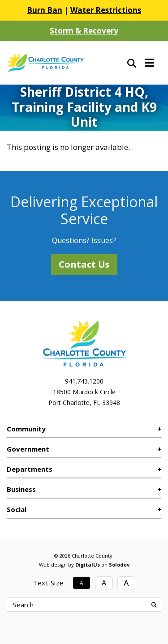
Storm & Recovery (84, 31)
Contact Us (84, 264)
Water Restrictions (106, 10)
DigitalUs (88, 565)
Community (26, 429)
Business (21, 489)
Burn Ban (45, 10)
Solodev (119, 565)
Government (28, 449)
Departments (30, 469)
